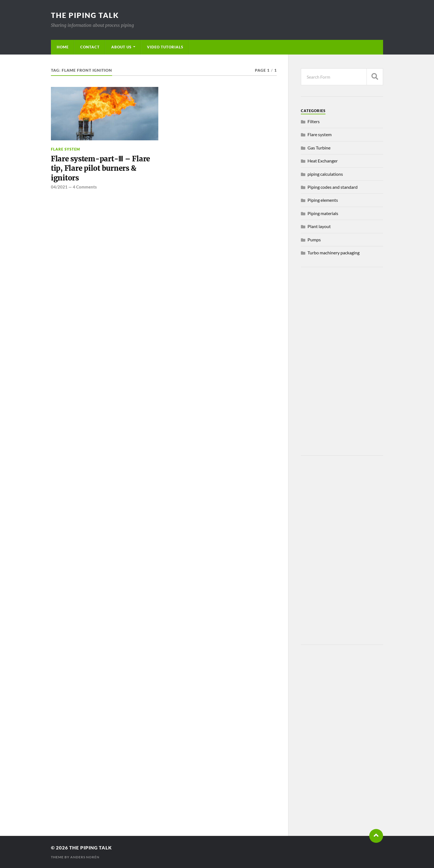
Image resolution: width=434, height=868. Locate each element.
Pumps (314, 240)
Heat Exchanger (323, 161)
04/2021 (59, 187)
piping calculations (325, 174)
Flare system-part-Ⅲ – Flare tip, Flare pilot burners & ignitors (100, 168)
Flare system (65, 149)
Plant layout (319, 226)
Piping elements (323, 200)
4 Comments (85, 187)
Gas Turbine (319, 148)
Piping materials (323, 213)
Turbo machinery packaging (334, 253)
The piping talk (85, 15)
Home (63, 47)
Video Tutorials (165, 47)
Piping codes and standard (333, 187)
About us (121, 47)
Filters (314, 121)
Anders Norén (85, 857)
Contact (90, 47)
